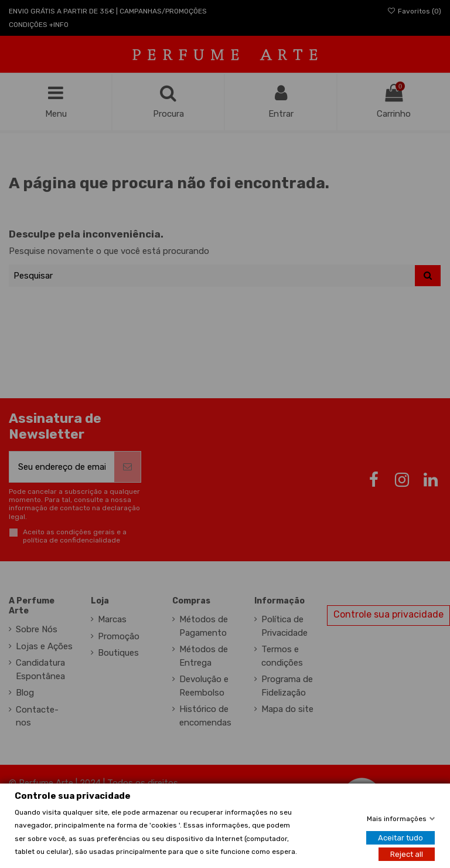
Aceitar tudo (400, 838)
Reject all (407, 854)
